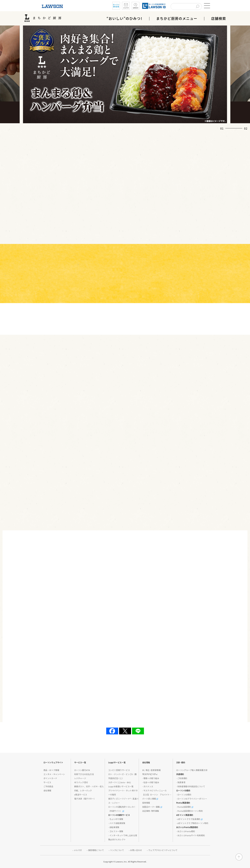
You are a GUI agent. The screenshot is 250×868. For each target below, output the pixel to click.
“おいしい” (124, 19)
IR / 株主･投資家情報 (152, 770)
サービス (47, 782)
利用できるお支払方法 (84, 774)
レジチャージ (80, 778)
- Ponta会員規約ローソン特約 (190, 811)
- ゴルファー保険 (116, 831)
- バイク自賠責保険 (117, 823)
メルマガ (78, 850)
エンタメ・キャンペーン (54, 774)
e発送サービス (81, 795)
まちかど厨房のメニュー (177, 19)
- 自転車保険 (114, 827)
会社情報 (47, 791)
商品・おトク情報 (51, 770)
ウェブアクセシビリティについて (163, 850)
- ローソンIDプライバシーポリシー (192, 799)
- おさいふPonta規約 (186, 831)
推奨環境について (96, 850)
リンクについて (117, 850)
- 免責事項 (181, 782)
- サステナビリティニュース (154, 791)
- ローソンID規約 (184, 795)
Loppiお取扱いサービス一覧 (121, 786)
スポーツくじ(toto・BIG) (120, 782)
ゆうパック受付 (81, 782)
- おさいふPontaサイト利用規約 (191, 835)
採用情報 (146, 803)
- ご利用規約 (182, 778)
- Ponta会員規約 (185, 807)
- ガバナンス (148, 786)
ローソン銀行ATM (82, 770)
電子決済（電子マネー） (85, 799)
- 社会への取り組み (151, 782)
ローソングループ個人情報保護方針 (192, 770)
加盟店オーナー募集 (152, 807)
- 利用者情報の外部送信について (191, 786)
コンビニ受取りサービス (119, 770)
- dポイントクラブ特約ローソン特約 (192, 823)
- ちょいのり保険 (116, 819)
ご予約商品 (48, 786)
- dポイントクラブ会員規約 (189, 819)
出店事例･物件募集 (151, 811)
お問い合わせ (136, 850)
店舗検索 (219, 19)
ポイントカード (50, 778)
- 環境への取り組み (151, 778)
